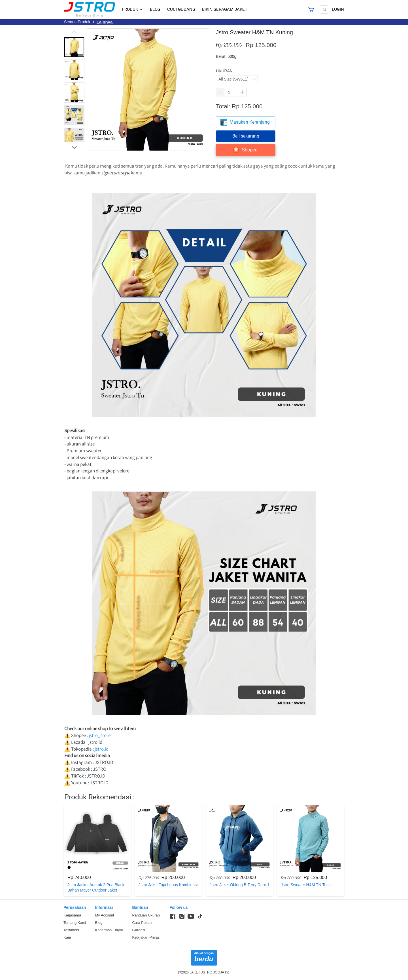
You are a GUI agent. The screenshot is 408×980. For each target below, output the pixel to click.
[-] (173, 916)
